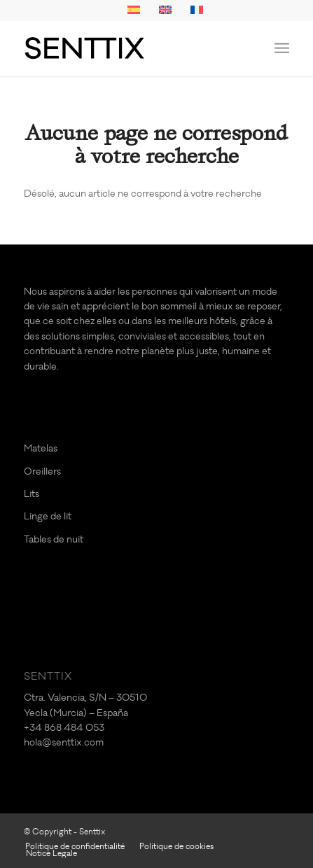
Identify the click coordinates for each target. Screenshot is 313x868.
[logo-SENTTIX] (130, 48)
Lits (32, 494)
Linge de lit (48, 516)
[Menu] (282, 48)
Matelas (41, 448)
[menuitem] (282, 48)
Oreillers (42, 471)
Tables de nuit (54, 539)
